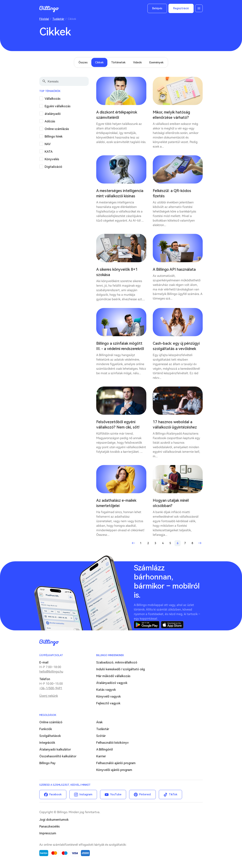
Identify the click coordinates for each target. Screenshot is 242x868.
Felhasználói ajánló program (116, 763)
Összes (83, 62)
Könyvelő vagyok (109, 696)
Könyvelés (52, 159)
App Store (172, 625)
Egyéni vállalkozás (58, 106)
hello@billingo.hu (51, 672)
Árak (99, 722)
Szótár (101, 736)
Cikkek (99, 62)
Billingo (49, 9)
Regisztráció (181, 8)
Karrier (101, 756)
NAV (48, 144)
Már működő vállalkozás (113, 676)
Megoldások (48, 715)
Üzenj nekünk (49, 696)
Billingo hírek (54, 136)
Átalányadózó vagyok (112, 683)
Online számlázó (51, 722)
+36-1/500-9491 (51, 688)
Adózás (50, 121)
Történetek (118, 62)
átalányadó (53, 114)
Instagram (86, 794)
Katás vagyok (106, 690)
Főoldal (44, 19)
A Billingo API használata (174, 269)
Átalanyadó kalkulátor (55, 749)
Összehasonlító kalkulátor (58, 756)
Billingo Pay (47, 763)
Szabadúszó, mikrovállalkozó (117, 662)
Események (156, 62)
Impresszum (48, 833)
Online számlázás (57, 129)
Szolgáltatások (50, 736)
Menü (199, 8)
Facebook (55, 794)
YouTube (116, 794)
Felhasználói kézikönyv (112, 743)
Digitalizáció (53, 167)
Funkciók (46, 729)
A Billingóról (105, 749)
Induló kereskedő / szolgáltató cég (121, 669)
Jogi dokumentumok (54, 820)
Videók (137, 62)
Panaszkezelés (50, 826)
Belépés (157, 8)
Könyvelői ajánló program (114, 770)
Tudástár (58, 19)
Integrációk (47, 743)
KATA (49, 152)
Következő (200, 543)
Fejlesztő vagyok (108, 703)
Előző (133, 543)
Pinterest (145, 794)
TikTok (173, 794)
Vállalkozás (53, 99)
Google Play (147, 625)
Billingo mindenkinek (110, 655)
